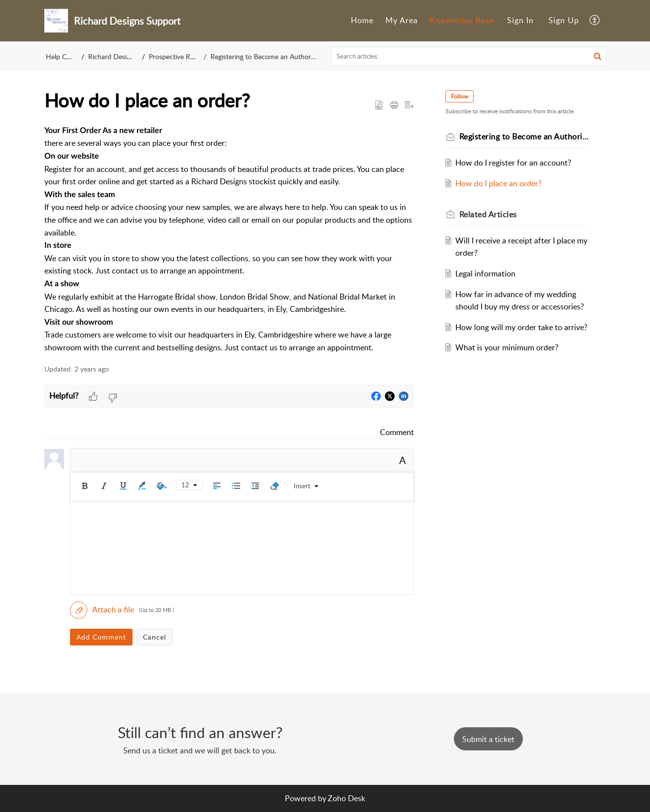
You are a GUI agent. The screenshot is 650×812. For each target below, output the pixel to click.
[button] (595, 21)
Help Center (64, 56)
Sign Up (564, 20)
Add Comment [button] (101, 637)
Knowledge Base (462, 20)
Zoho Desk (346, 798)
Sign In (520, 20)
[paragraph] (229, 239)
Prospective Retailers (180, 56)
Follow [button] (460, 96)
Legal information (485, 273)
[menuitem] (362, 21)
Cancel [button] (154, 637)
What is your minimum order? (507, 347)
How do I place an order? (498, 183)
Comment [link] (397, 432)
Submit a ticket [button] (488, 739)
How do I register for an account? (513, 163)
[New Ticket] (488, 739)
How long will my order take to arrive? (521, 327)
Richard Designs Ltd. (119, 56)
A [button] (403, 460)
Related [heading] (488, 214)
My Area (402, 20)
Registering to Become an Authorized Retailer (279, 56)
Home (362, 20)
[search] (469, 56)
